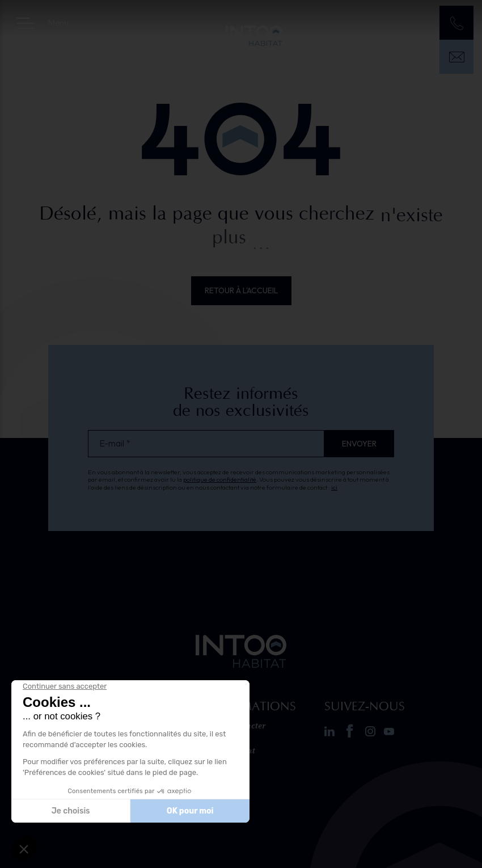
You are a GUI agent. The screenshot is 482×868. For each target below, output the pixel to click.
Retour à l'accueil (241, 290)
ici (334, 487)
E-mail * (115, 443)
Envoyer (359, 444)
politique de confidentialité (220, 479)
